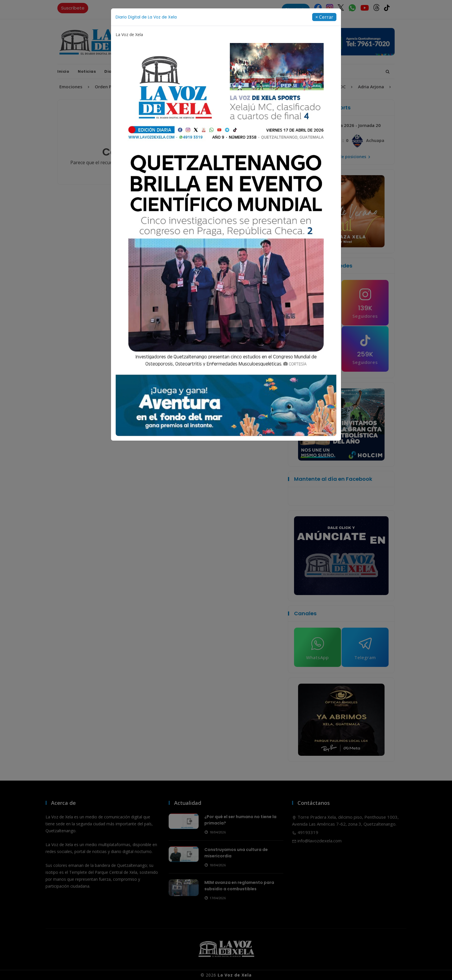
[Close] (324, 17)
